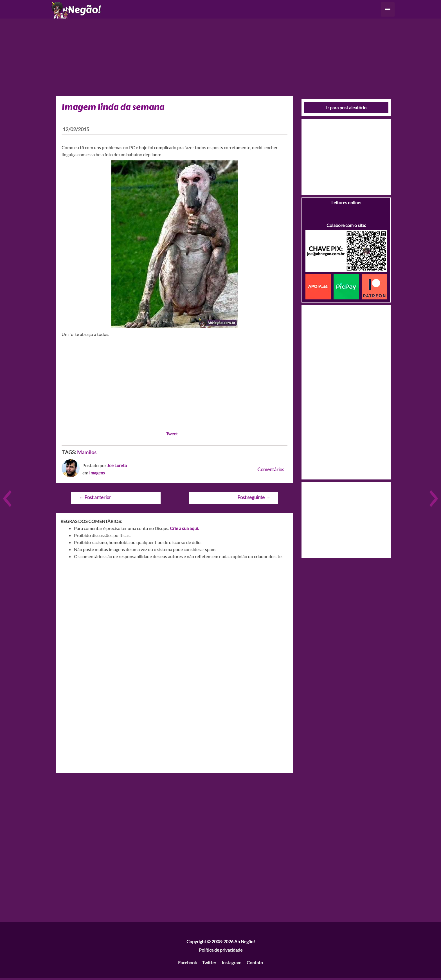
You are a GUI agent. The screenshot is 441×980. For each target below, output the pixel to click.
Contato (255, 964)
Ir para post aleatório (346, 109)
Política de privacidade (221, 952)
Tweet (172, 436)
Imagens (97, 475)
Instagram (231, 964)
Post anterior (95, 499)
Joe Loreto (117, 467)
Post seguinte (254, 499)
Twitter (209, 964)
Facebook (187, 964)
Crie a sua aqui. (184, 530)
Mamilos (87, 454)
